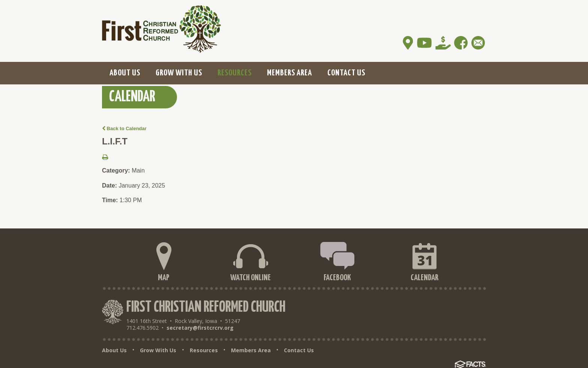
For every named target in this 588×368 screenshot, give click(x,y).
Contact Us (299, 350)
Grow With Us (158, 350)
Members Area (251, 350)
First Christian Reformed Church (206, 307)
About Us (114, 350)
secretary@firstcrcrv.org (200, 328)
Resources (204, 350)
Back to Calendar (124, 128)
